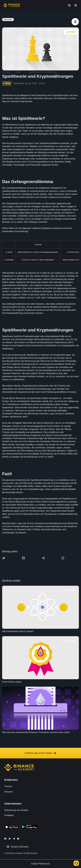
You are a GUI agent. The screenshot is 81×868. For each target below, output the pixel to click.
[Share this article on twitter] (4, 558)
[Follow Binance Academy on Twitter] (10, 839)
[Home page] (12, 5)
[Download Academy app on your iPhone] (12, 827)
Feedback (9, 815)
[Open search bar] (68, 5)
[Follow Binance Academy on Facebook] (5, 839)
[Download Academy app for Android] (29, 827)
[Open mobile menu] (76, 5)
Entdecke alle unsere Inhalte (40, 753)
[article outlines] (75, 22)
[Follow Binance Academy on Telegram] (14, 839)
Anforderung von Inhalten (16, 810)
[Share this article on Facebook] (23, 558)
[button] (76, 5)
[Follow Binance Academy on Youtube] (18, 839)
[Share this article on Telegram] (43, 558)
